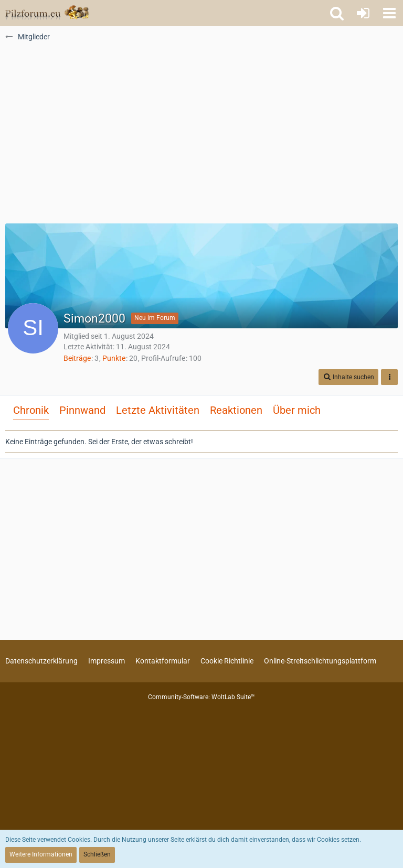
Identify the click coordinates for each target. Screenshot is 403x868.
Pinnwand (82, 410)
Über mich (297, 410)
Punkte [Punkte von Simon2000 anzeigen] (114, 358)
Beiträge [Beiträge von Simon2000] (77, 358)
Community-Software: (201, 697)
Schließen (97, 854)
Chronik (31, 410)
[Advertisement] (201, 137)
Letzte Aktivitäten (158, 410)
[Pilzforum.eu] (47, 13)
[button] (389, 13)
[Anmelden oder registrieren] (363, 13)
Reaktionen (236, 410)
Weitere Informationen (41, 854)
